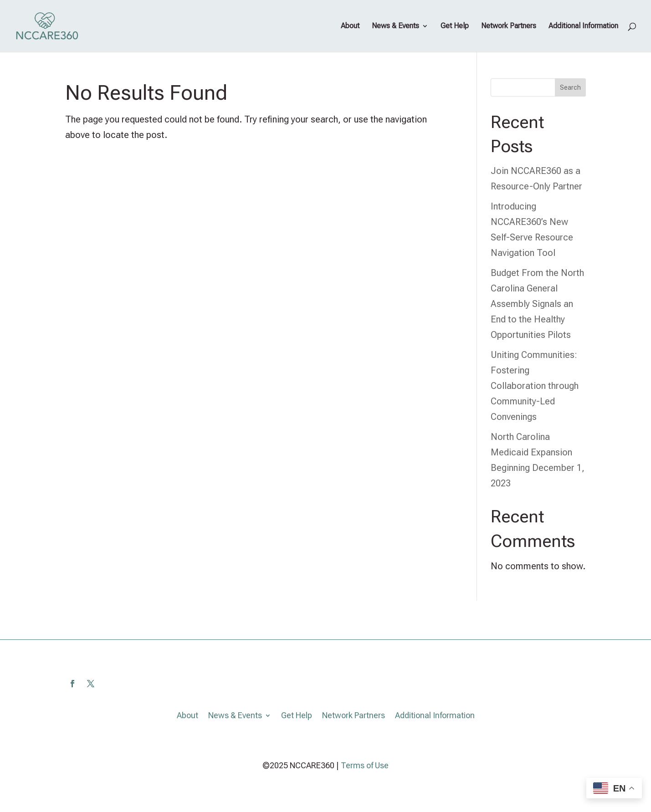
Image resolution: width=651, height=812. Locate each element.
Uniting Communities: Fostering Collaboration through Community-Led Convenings (535, 386)
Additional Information (583, 26)
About (350, 26)
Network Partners (509, 26)
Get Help (455, 26)
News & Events (395, 26)
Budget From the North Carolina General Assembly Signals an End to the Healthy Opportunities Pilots (537, 304)
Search (570, 87)
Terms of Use (365, 765)
